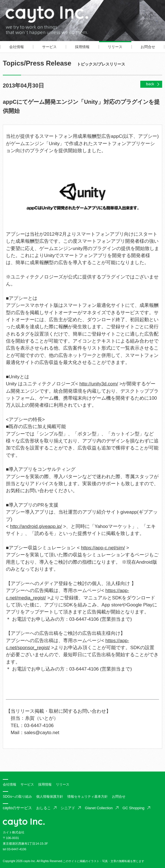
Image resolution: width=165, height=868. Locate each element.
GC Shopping (134, 808)
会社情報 (17, 47)
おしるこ (43, 808)
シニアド (68, 808)
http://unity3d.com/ (99, 384)
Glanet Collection (99, 808)
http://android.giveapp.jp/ (36, 526)
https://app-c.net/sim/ (103, 548)
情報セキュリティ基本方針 (88, 797)
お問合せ (148, 47)
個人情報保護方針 (50, 797)
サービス (49, 47)
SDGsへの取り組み (17, 797)
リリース (115, 47)
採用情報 (82, 47)
